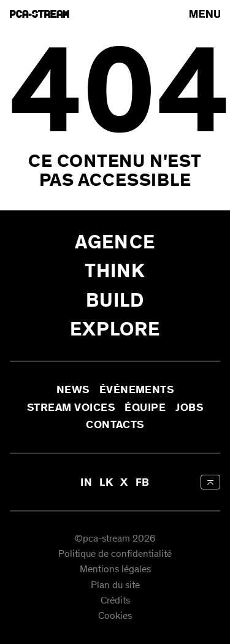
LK (106, 482)
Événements (137, 390)
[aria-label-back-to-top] (210, 482)
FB (143, 482)
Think (115, 271)
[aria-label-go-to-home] (40, 14)
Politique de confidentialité (115, 554)
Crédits (115, 601)
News (73, 390)
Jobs (189, 407)
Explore (115, 329)
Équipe (145, 407)
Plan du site (115, 585)
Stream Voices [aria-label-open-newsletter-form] (71, 407)
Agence (115, 242)
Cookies (115, 617)
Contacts (115, 424)
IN (86, 482)
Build (115, 300)
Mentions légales (115, 570)
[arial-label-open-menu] (205, 14)
